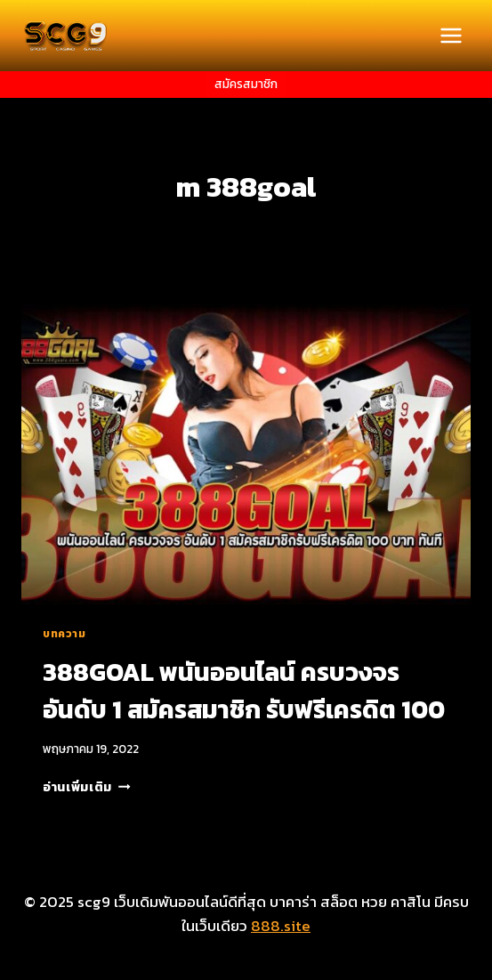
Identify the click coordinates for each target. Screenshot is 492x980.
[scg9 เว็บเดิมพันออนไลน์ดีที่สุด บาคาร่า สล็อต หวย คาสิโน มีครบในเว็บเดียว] (66, 36)
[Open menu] (451, 35)
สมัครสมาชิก (246, 84)
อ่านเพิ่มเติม (87, 787)
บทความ (65, 634)
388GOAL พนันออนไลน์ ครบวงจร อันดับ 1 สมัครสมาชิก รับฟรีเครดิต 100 (244, 691)
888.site (281, 926)
